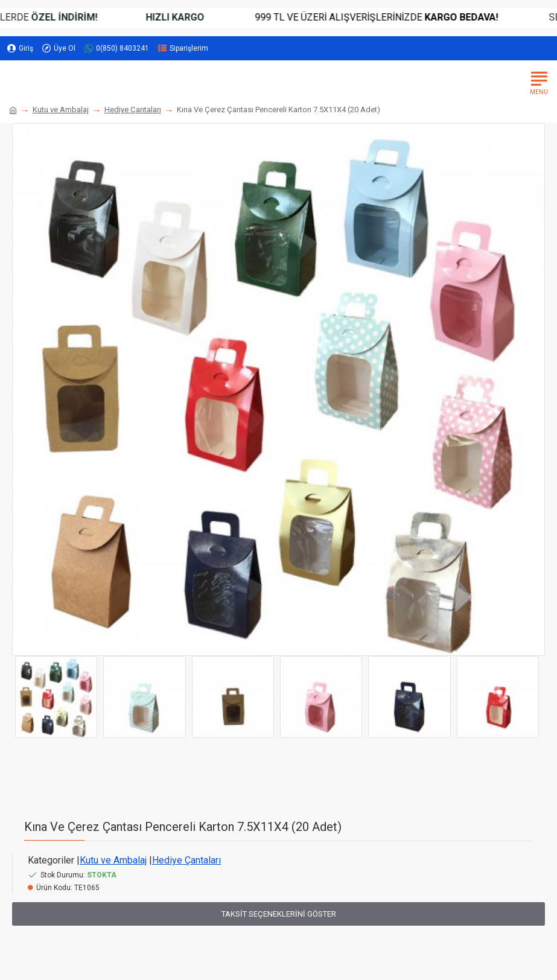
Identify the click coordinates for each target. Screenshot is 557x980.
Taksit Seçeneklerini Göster (279, 914)
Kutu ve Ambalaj (61, 110)
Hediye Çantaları (133, 110)
